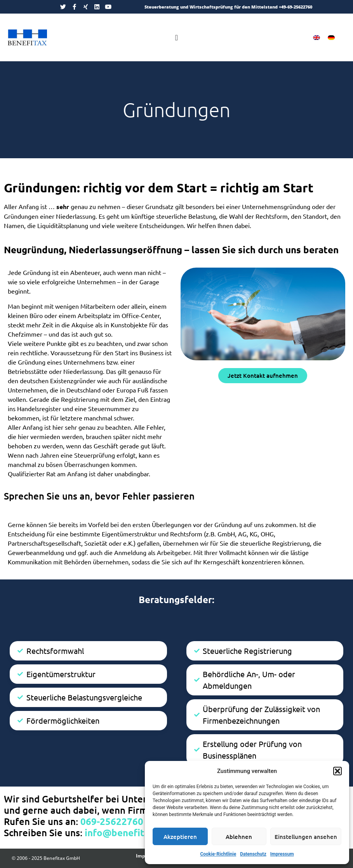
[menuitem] (316, 37)
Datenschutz (253, 854)
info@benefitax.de (126, 833)
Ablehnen (239, 837)
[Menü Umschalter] (176, 38)
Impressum (282, 854)
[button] (337, 771)
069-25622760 (112, 821)
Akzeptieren (180, 837)
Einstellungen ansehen (306, 837)
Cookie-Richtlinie (218, 854)
